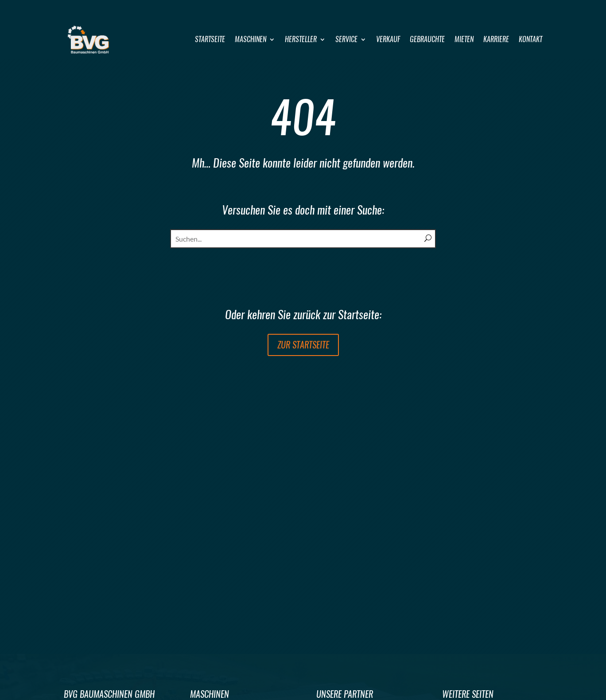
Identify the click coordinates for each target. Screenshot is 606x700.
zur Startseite (303, 345)
